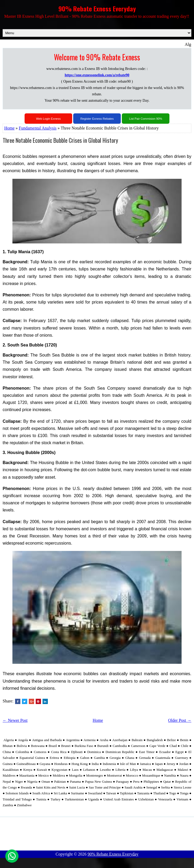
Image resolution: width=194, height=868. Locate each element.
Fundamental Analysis (38, 128)
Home (9, 128)
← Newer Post (15, 720)
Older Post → (180, 720)
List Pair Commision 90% (146, 119)
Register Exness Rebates (97, 119)
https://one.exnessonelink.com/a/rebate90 (97, 75)
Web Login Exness (48, 119)
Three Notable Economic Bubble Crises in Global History (60, 140)
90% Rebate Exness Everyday (97, 8)
